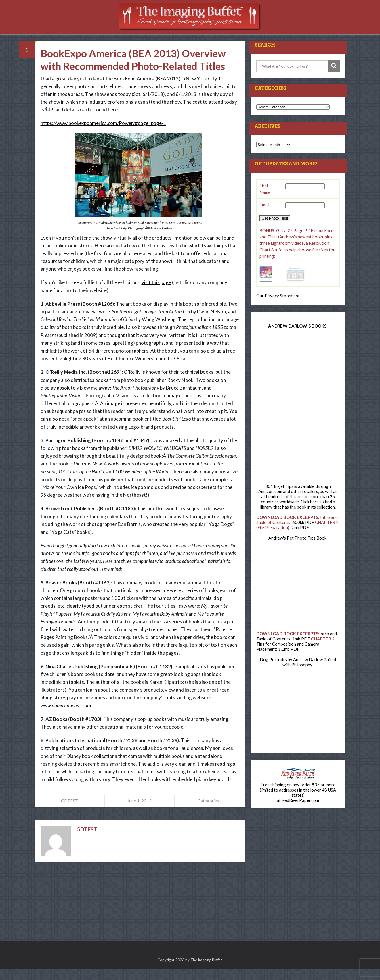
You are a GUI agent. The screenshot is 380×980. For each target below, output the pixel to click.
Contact (311, 37)
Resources (163, 37)
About (285, 37)
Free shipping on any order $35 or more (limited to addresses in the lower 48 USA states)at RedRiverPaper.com (298, 804)
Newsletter (256, 37)
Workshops (93, 37)
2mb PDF (300, 539)
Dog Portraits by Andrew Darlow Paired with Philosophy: (298, 673)
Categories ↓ (210, 812)
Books (190, 37)
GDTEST (69, 812)
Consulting (220, 37)
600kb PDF (303, 534)
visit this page (156, 293)
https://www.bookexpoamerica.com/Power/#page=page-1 (103, 134)
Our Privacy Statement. (278, 307)
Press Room (129, 37)
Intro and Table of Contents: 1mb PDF (297, 647)
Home (65, 37)
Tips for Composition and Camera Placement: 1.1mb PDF (288, 658)
